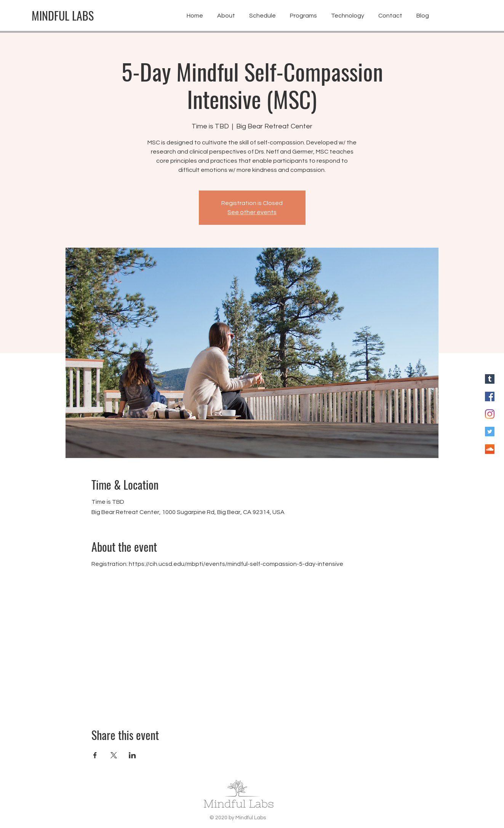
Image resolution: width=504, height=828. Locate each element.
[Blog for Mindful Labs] (490, 379)
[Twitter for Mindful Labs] (490, 432)
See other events (252, 212)
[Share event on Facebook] (95, 755)
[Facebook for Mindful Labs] (490, 396)
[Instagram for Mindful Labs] (490, 414)
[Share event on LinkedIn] (132, 755)
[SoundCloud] (490, 449)
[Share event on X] (114, 755)
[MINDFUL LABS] (63, 16)
